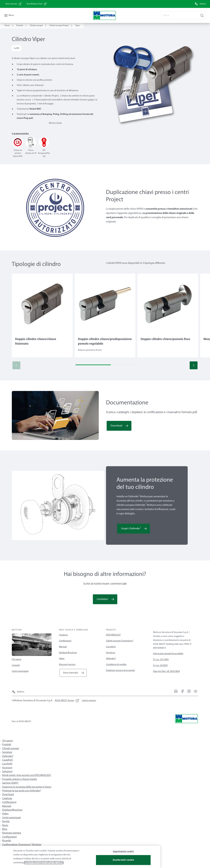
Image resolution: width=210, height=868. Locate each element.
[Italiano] (200, 4)
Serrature (111, 653)
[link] (14, 4)
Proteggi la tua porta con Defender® (22, 791)
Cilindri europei (11, 749)
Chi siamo (17, 659)
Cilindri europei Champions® (120, 641)
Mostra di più (55, 123)
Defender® (111, 659)
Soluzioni (7, 772)
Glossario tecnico (67, 665)
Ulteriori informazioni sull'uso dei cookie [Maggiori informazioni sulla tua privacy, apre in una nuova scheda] (44, 864)
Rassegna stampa (12, 833)
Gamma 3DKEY (10, 783)
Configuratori (9, 837)
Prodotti (7, 745)
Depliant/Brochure (68, 653)
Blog (5, 829)
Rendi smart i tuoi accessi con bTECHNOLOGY (27, 775)
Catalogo (63, 635)
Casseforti (111, 647)
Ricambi (7, 841)
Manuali (63, 647)
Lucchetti (7, 764)
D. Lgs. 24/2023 (160, 666)
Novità (6, 822)
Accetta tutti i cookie (123, 861)
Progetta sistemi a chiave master (20, 779)
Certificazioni (65, 641)
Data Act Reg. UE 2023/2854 (166, 671)
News (5, 825)
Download (8, 795)
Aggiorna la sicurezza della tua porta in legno (27, 787)
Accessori (7, 768)
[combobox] (183, 15)
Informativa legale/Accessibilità (168, 654)
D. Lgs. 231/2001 (161, 660)
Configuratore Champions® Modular (22, 845)
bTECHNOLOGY (113, 635)
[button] (194, 365)
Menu (11, 15)
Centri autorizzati (20, 671)
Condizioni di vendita (116, 665)
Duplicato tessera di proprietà (120, 670)
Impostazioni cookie (123, 852)
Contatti (16, 665)
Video (62, 659)
